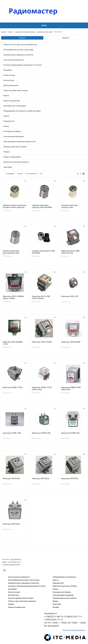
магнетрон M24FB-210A (12, 433)
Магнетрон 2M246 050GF (71, 342)
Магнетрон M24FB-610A (70, 433)
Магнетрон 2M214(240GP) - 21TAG (13, 343)
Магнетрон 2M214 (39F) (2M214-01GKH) (41, 297)
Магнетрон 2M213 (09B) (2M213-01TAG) (70, 252)
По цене (20, 174)
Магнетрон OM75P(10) (11, 479)
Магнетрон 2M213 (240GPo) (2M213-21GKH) (13, 297)
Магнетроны (7, 210)
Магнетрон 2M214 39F (70, 296)
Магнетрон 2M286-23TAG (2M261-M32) (42, 388)
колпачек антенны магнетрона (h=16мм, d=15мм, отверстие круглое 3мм (15, 206)
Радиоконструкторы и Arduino (65, 586)
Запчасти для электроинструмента (22, 601)
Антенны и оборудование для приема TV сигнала (22, 65)
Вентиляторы (9, 80)
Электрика (8, 167)
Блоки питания (9, 75)
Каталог (11, 32)
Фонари (7, 152)
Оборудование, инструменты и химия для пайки (22, 111)
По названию (10, 174)
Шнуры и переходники (12, 157)
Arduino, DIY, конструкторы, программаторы (20, 45)
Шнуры (55, 601)
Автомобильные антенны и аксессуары (19, 50)
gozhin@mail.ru (16, 559)
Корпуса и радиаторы (12, 101)
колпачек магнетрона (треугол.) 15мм (70, 206)
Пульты (6, 116)
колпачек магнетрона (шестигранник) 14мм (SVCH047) (11, 252)
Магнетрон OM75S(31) (11, 524)
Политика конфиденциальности (74, 630)
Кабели (6, 96)
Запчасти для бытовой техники (25, 32)
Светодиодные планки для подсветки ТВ (20, 142)
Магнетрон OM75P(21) (41, 479)
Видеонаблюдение (11, 85)
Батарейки (8, 70)
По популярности (31, 174)
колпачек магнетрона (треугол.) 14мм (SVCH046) (42, 206)
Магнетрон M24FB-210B (41, 433)
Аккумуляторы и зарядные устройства (18, 55)
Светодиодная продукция (14, 136)
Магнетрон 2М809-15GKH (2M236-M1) (71, 388)
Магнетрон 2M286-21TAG (13, 387)
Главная (4, 32)
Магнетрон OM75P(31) (70, 479)
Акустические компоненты (14, 60)
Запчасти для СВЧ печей (45, 32)
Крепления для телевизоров (15, 106)
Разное (6, 126)
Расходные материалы (12, 131)
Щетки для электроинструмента (16, 162)
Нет (41, 174)
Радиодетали (9, 121)
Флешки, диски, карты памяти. (15, 147)
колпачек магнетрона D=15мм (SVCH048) (43, 252)
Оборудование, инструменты (64, 577)
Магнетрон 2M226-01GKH (42, 342)
